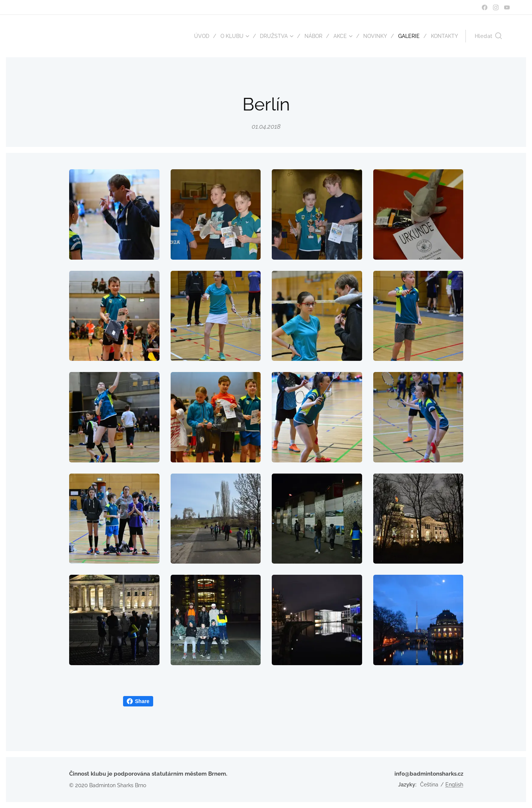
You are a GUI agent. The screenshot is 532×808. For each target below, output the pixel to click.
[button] (488, 36)
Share (138, 701)
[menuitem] (192, 36)
